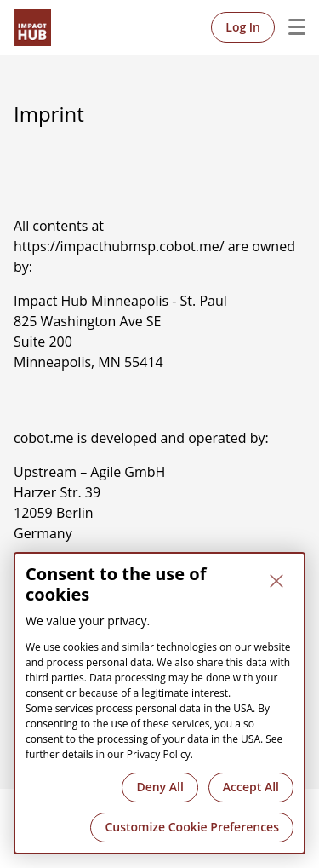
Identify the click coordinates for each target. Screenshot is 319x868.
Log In (243, 27)
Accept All (251, 787)
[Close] (276, 581)
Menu (290, 27)
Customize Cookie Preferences (192, 827)
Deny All (159, 787)
